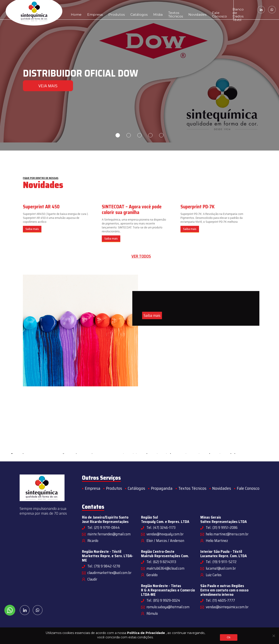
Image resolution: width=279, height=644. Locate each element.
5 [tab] (161, 135)
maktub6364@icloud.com (165, 568)
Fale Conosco (190, 10)
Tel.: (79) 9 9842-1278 (104, 566)
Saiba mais (32, 229)
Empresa (89, 10)
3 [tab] (139, 135)
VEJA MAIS (48, 86)
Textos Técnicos (152, 10)
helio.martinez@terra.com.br (227, 534)
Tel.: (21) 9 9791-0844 (104, 528)
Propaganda (162, 488)
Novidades (174, 10)
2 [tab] (129, 135)
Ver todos (141, 256)
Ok (229, 637)
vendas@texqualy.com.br (165, 534)
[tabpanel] (139, 75)
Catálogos (123, 10)
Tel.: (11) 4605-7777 (220, 600)
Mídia (138, 10)
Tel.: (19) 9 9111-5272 (221, 562)
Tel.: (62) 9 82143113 (161, 562)
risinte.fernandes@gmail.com (109, 534)
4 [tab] (150, 135)
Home (74, 10)
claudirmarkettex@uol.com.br (109, 573)
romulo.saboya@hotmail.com (168, 607)
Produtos (106, 10)
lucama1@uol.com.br (221, 568)
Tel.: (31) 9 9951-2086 (222, 528)
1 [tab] (118, 135)
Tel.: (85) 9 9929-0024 (163, 600)
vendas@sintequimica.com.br (227, 607)
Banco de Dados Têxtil (214, 10)
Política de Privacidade (146, 633)
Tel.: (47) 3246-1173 (161, 528)
